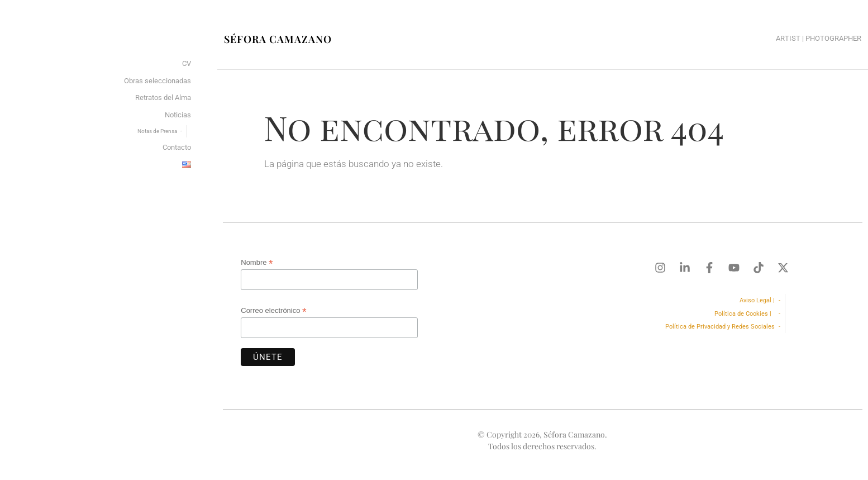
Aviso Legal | (757, 300)
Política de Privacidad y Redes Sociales (720, 327)
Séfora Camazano (278, 39)
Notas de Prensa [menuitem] (157, 131)
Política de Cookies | (745, 314)
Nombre (257, 263)
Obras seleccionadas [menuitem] (158, 81)
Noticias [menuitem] (178, 115)
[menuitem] (187, 165)
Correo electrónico (273, 311)
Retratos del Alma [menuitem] (163, 98)
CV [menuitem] (187, 63)
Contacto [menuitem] (177, 147)
